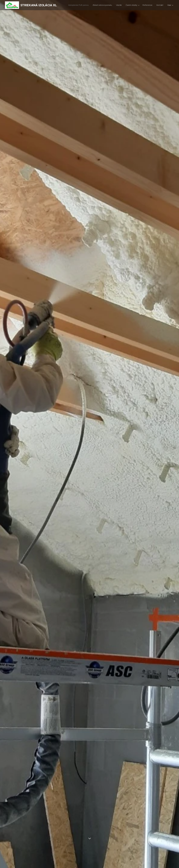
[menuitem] (77, 5)
